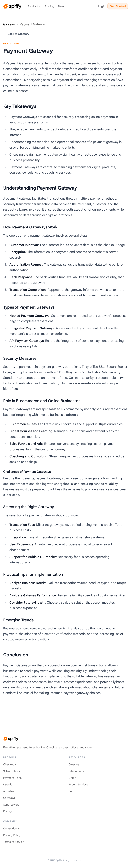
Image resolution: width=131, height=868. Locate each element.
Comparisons (11, 829)
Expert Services (78, 785)
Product (34, 6)
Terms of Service (14, 842)
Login (102, 6)
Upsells (8, 785)
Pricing (50, 6)
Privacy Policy (12, 835)
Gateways (9, 798)
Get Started (118, 6)
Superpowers (11, 805)
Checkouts (10, 764)
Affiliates (9, 791)
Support (74, 791)
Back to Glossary (16, 34)
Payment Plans (12, 778)
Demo (62, 6)
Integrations (76, 771)
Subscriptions (12, 771)
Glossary (9, 24)
